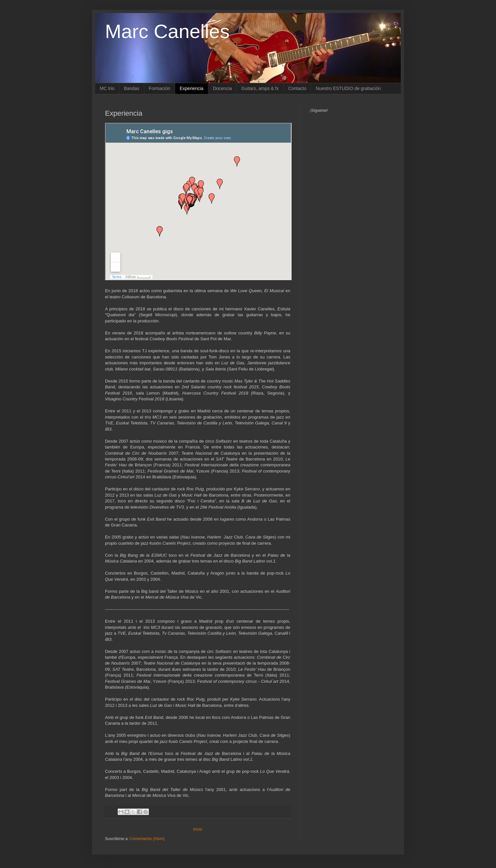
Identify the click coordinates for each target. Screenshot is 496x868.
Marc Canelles (167, 31)
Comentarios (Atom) (147, 839)
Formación (160, 88)
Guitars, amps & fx (260, 88)
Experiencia (192, 88)
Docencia (222, 88)
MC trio (107, 88)
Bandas (131, 88)
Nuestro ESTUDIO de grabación (348, 88)
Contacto (297, 88)
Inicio (198, 829)
